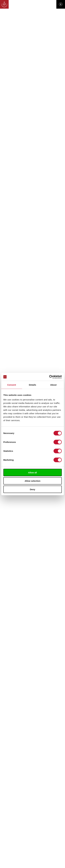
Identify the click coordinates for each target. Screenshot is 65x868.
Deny (32, 489)
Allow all (32, 472)
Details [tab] (33, 385)
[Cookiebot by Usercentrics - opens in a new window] (49, 377)
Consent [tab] (12, 385)
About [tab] (53, 385)
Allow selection (32, 481)
